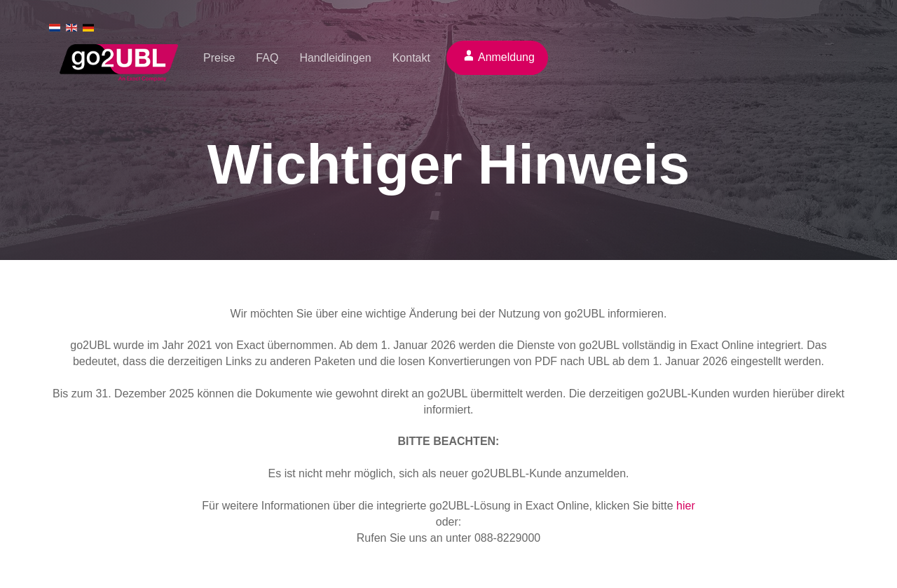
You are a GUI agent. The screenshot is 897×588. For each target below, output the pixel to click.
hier (686, 506)
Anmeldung (506, 57)
